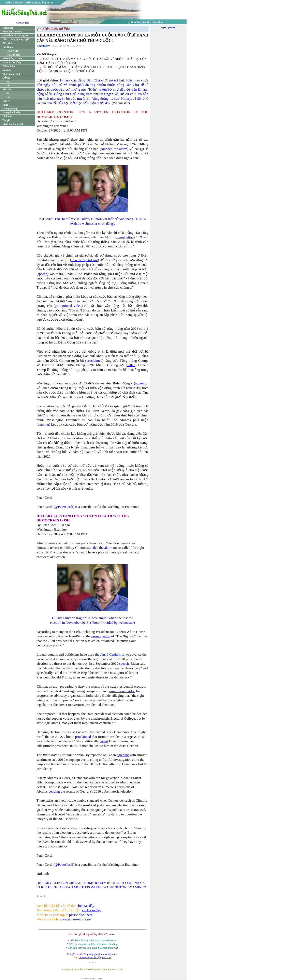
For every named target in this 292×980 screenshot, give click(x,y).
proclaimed (94, 361)
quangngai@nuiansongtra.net (102, 954)
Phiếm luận (9, 66)
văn (8, 86)
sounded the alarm (114, 149)
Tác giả (6, 120)
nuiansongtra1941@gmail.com (95, 957)
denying (43, 424)
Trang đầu (8, 28)
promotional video (68, 306)
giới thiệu (134, 22)
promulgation (124, 237)
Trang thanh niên (11, 112)
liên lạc (146, 22)
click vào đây (91, 910)
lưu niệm (157, 22)
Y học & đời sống (12, 62)
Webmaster (43, 46)
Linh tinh (7, 116)
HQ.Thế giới (13, 55)
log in (164, 28)
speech (42, 274)
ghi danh (172, 28)
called (131, 365)
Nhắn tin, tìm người (13, 124)
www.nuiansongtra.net (75, 919)
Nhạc (5, 105)
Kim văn (7, 89)
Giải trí (6, 101)
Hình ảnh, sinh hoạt (13, 32)
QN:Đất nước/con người (15, 35)
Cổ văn (6, 78)
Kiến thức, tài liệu (12, 59)
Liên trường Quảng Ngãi (16, 39)
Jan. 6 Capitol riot (84, 260)
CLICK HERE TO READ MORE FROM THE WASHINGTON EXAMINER (91, 887)
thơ (8, 82)
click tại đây (85, 906)
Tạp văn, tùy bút (11, 74)
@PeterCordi (64, 507)
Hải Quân (8, 47)
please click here (81, 915)
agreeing (141, 383)
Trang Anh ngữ (10, 109)
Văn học (7, 70)
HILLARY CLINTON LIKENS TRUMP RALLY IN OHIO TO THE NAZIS (91, 883)
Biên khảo (8, 43)
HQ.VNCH (12, 51)
